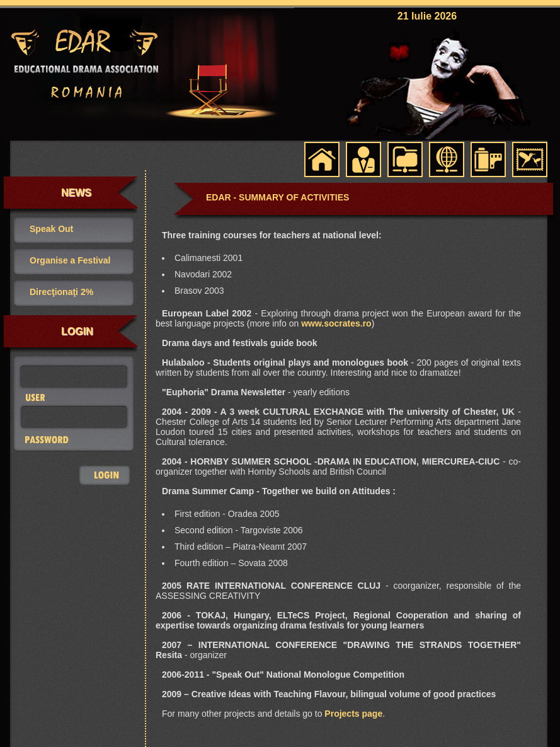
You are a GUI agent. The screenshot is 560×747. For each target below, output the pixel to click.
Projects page (353, 714)
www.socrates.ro (336, 323)
